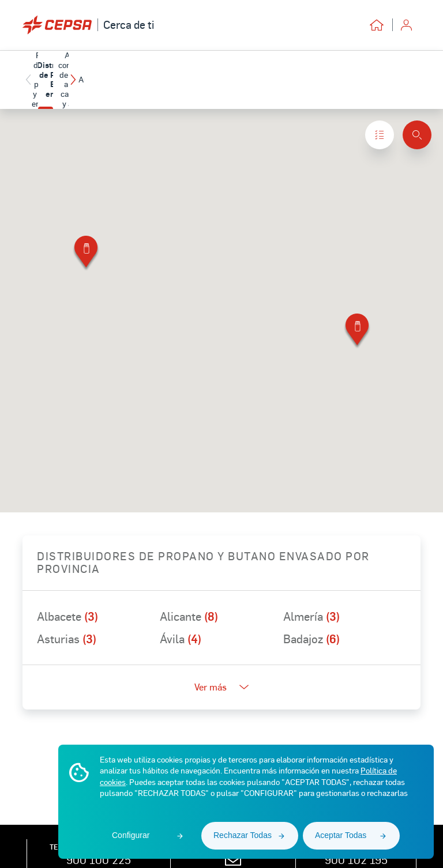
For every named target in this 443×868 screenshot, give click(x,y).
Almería (311, 599)
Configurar (131, 835)
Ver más (221, 670)
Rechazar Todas (243, 835)
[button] (412, 71)
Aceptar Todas (341, 835)
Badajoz (311, 622)
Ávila (181, 622)
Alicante (189, 599)
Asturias (67, 622)
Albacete (67, 599)
